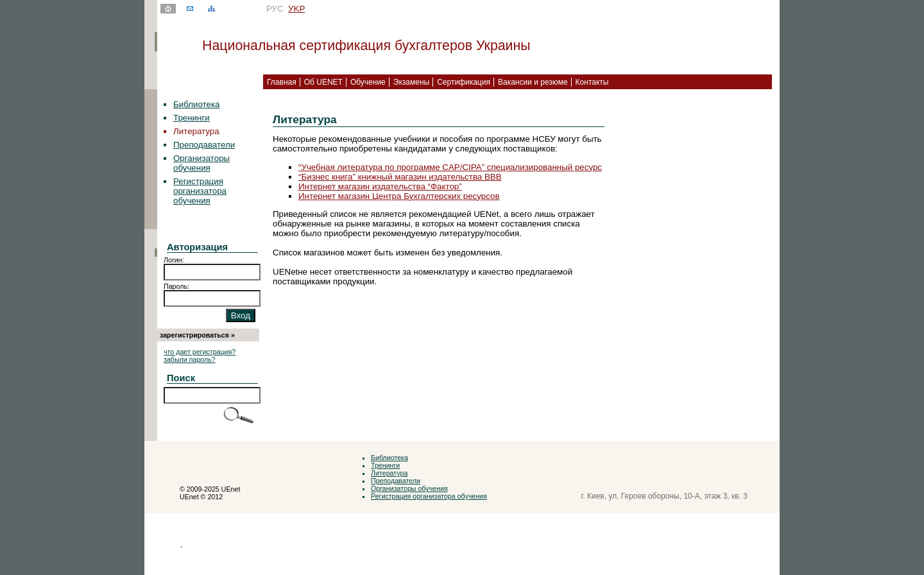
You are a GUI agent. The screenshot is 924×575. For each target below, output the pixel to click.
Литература (389, 473)
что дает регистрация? (200, 352)
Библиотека (196, 104)
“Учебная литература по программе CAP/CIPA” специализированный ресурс (450, 167)
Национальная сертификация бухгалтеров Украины (366, 46)
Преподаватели (204, 145)
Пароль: (176, 286)
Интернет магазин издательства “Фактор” (380, 186)
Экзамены (411, 82)
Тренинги (192, 118)
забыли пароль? (190, 359)
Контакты (592, 82)
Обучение (368, 82)
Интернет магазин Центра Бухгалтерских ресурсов (399, 196)
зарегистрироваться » (197, 335)
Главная (282, 82)
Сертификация (464, 82)
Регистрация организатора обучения (200, 191)
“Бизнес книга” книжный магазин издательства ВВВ (400, 177)
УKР (296, 9)
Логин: (174, 260)
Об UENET (323, 82)
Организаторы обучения (201, 163)
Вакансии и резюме (533, 82)
